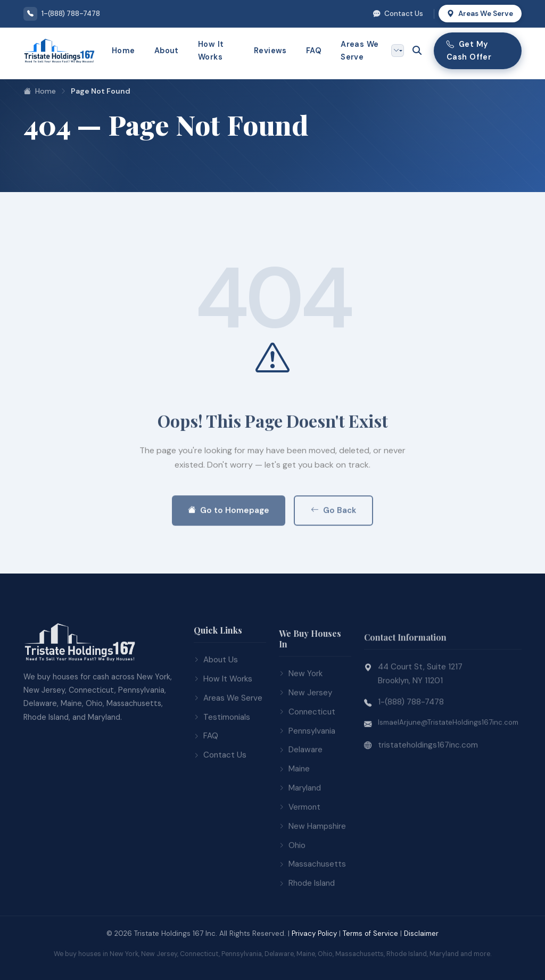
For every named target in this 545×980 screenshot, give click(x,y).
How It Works (211, 51)
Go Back (333, 543)
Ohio (292, 874)
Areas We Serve (480, 14)
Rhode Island (307, 912)
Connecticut (307, 741)
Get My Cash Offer (469, 51)
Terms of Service (370, 933)
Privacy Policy (314, 933)
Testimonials (222, 742)
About (167, 51)
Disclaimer (421, 933)
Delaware (301, 779)
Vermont (300, 836)
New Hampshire (312, 855)
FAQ (314, 51)
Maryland (300, 817)
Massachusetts (312, 893)
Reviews (270, 51)
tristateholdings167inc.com (428, 777)
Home (123, 51)
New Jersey (305, 722)
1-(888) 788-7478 (411, 734)
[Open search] (417, 51)
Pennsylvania (307, 760)
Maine (294, 798)
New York (301, 703)
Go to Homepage (229, 543)
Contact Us (398, 14)
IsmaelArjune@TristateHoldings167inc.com (448, 755)
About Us (216, 685)
